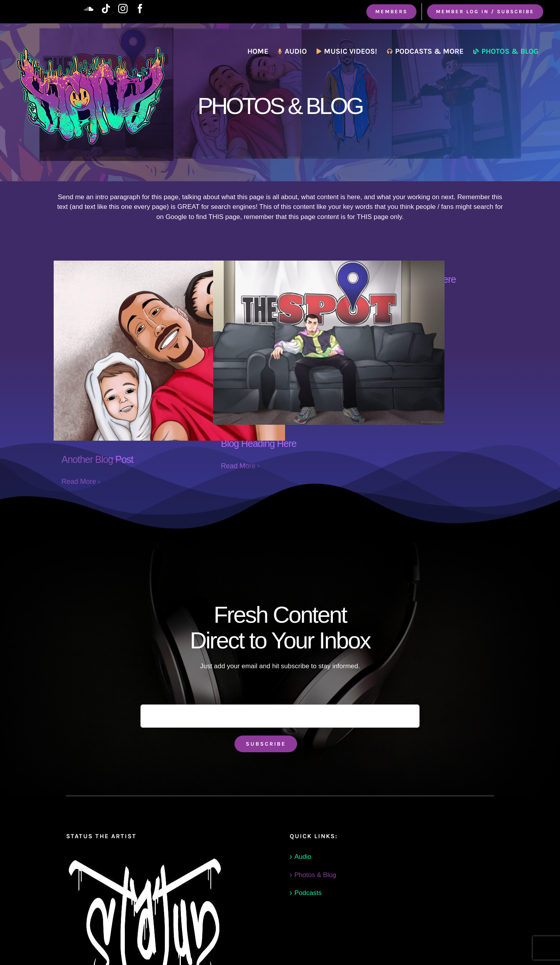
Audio (303, 857)
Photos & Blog (315, 875)
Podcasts (308, 893)
